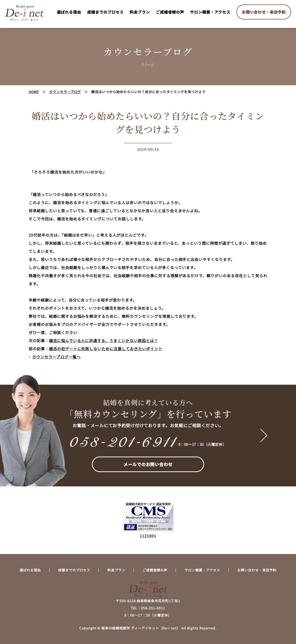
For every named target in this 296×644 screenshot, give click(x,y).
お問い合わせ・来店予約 (264, 12)
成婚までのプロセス (105, 12)
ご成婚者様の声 (170, 12)
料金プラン (140, 12)
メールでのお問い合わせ (148, 464)
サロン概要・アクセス (210, 12)
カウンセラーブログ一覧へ (56, 357)
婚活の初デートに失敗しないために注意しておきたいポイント (106, 349)
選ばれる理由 (69, 12)
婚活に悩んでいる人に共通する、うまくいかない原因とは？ (103, 341)
